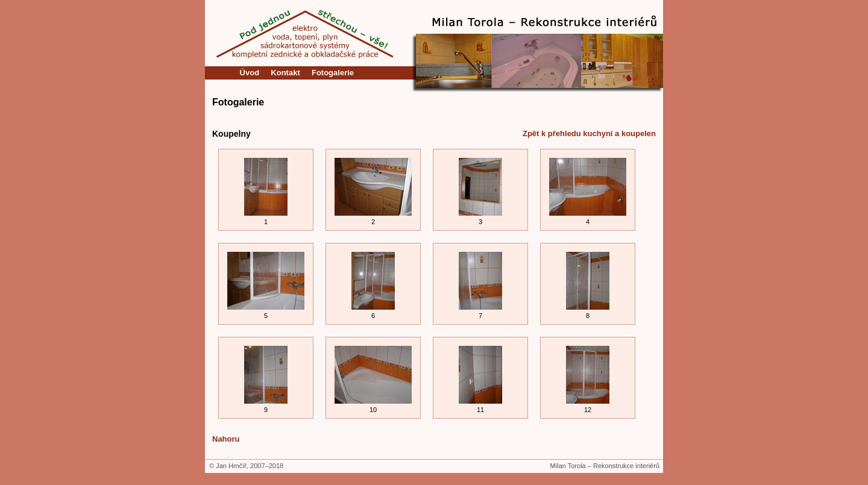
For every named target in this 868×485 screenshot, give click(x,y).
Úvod (250, 73)
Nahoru (226, 439)
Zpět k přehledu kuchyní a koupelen (589, 133)
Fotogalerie (332, 73)
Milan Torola (568, 466)
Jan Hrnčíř (231, 466)
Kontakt (286, 73)
